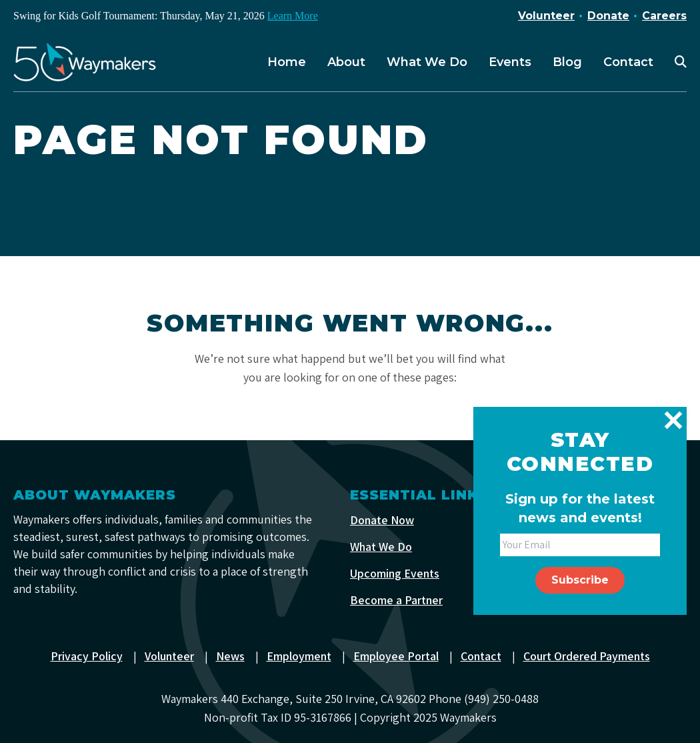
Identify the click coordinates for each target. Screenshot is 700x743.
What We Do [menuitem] (427, 62)
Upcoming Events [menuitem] (395, 573)
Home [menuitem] (287, 62)
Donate (608, 16)
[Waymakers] (85, 62)
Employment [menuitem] (299, 656)
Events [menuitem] (510, 62)
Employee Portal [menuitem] (396, 656)
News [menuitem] (230, 656)
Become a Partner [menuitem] (396, 600)
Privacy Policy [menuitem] (87, 656)
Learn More (293, 16)
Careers (664, 16)
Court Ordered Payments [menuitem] (587, 656)
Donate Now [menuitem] (382, 520)
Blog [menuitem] (567, 62)
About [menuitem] (346, 62)
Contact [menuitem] (628, 62)
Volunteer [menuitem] (169, 656)
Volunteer (546, 16)
